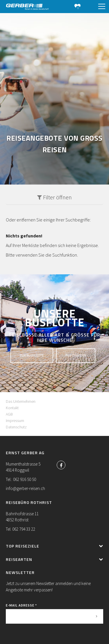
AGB (9, 414)
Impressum (15, 421)
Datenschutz (16, 427)
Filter (54, 197)
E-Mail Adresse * (21, 605)
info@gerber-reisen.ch (25, 488)
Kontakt (12, 408)
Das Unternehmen (21, 401)
